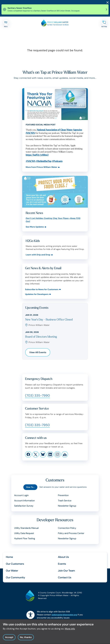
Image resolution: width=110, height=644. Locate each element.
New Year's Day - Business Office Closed (49, 320)
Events (62, 564)
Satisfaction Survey (24, 506)
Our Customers (15, 564)
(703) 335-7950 (37, 425)
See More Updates (35, 227)
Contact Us (65, 577)
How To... (30, 487)
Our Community (15, 577)
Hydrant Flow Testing (25, 538)
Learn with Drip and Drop (38, 255)
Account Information (24, 501)
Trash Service (65, 501)
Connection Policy (67, 528)
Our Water (12, 571)
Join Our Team (66, 571)
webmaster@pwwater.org (64, 615)
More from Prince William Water (42, 167)
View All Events (38, 352)
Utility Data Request (24, 533)
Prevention (63, 495)
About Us (63, 557)
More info (70, 630)
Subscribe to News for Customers (42, 290)
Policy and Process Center (71, 533)
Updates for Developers (37, 294)
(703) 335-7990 (37, 396)
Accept (9, 639)
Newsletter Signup (67, 506)
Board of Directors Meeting (41, 337)
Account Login (21, 495)
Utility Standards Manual (26, 528)
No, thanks (26, 639)
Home (9, 557)
